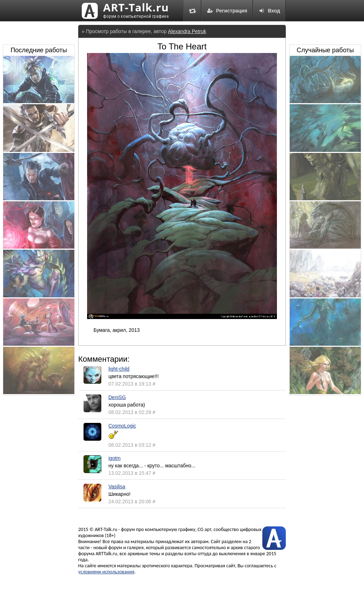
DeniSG (117, 397)
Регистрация (227, 11)
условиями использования (106, 572)
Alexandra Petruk (187, 31)
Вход (269, 11)
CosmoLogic (122, 426)
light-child (119, 369)
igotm (114, 458)
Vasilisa (117, 487)
